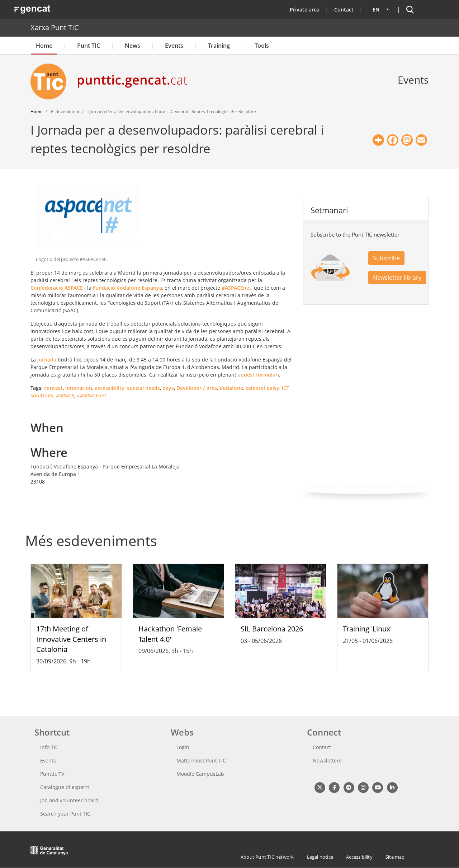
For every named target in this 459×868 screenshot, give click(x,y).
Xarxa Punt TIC (55, 27)
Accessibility (359, 857)
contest (53, 388)
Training (219, 46)
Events (174, 46)
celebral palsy (262, 388)
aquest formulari (258, 375)
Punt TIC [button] (89, 46)
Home (44, 46)
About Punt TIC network (267, 857)
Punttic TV (52, 774)
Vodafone (231, 388)
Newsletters (327, 760)
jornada (47, 360)
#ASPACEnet (236, 288)
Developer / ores (197, 388)
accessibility (110, 388)
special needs (143, 388)
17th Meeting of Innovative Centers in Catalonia (71, 639)
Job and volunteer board (69, 800)
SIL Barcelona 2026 (272, 629)
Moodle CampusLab (200, 774)
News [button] (133, 46)
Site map (395, 857)
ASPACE (65, 395)
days (168, 388)
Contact (344, 10)
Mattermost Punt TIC (201, 760)
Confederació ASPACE (57, 288)
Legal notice (320, 857)
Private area (305, 10)
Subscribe (386, 258)
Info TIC (49, 747)
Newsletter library (397, 277)
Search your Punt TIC (65, 814)
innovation (79, 388)
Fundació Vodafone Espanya (127, 288)
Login (183, 747)
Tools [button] (262, 46)
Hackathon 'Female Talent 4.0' (170, 634)
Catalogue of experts (65, 787)
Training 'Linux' (367, 629)
